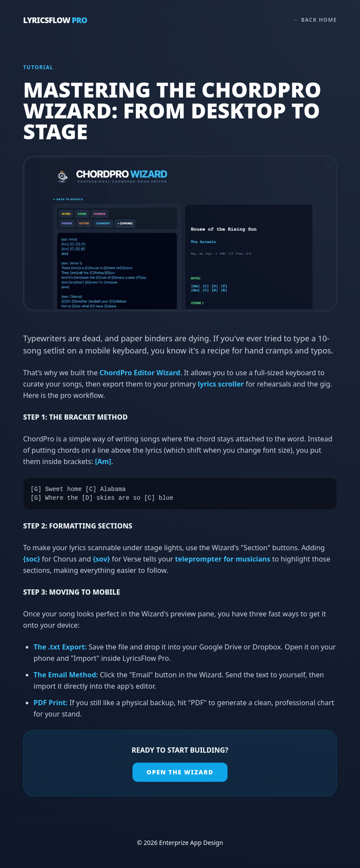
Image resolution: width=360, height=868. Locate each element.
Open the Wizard (180, 772)
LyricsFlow (55, 20)
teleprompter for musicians (223, 559)
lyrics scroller (221, 384)
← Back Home (315, 20)
